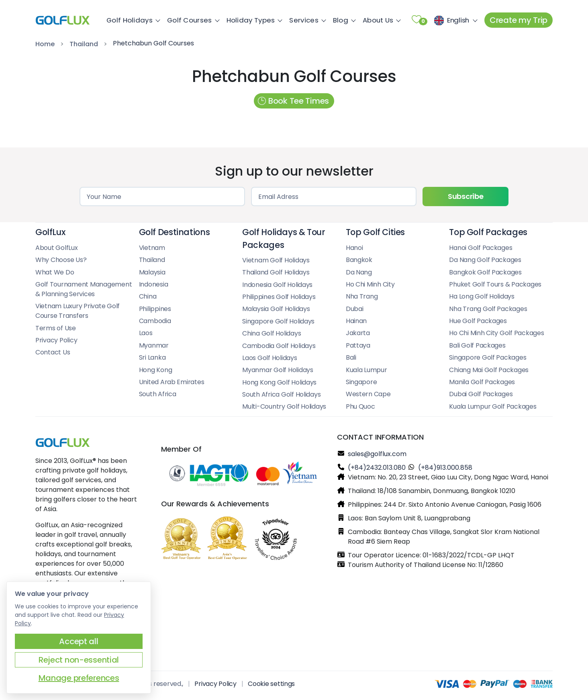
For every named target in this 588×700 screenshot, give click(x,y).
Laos (146, 333)
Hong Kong (156, 370)
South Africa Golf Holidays (281, 394)
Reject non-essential (79, 660)
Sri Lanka (152, 357)
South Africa (158, 394)
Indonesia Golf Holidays (277, 285)
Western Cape (368, 394)
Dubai (355, 309)
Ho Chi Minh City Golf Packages (496, 333)
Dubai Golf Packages (481, 394)
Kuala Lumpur (366, 370)
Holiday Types (253, 20)
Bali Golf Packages (477, 345)
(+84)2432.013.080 (377, 468)
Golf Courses (192, 20)
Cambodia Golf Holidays (279, 346)
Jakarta (358, 333)
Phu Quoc (360, 406)
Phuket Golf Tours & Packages (495, 284)
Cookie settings (271, 684)
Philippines (155, 309)
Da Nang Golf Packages (485, 260)
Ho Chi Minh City (370, 284)
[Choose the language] (454, 20)
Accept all (79, 641)
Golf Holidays (132, 20)
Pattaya (358, 345)
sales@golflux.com (377, 454)
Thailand (84, 44)
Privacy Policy (56, 340)
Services (306, 20)
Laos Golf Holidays (269, 358)
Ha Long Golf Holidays (482, 296)
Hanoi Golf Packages (481, 248)
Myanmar (154, 345)
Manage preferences (79, 678)
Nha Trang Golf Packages (488, 309)
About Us (380, 20)
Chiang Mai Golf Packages (489, 370)
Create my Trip (519, 20)
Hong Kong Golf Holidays (279, 382)
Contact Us (53, 352)
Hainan (356, 321)
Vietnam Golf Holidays (276, 260)
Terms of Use (56, 328)
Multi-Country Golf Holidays (284, 406)
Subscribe (465, 196)
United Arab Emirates (172, 382)
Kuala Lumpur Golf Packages (493, 406)
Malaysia (152, 272)
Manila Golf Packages (482, 382)
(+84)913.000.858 (445, 468)
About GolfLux (57, 248)
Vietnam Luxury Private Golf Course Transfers (78, 311)
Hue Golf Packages (478, 321)
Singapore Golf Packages (488, 357)
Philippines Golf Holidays (279, 297)
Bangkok (359, 260)
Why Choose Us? (61, 260)
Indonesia (154, 284)
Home (45, 44)
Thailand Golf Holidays (276, 272)
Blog (343, 20)
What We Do (55, 272)
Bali (351, 357)
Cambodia (155, 321)
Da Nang (359, 272)
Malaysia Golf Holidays (276, 309)
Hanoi (354, 248)
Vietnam (152, 248)
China (148, 296)
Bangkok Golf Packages (485, 272)
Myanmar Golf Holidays (278, 370)
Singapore (361, 382)
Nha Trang (362, 296)
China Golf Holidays (272, 333)
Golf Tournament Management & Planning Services (84, 289)
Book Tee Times (293, 101)
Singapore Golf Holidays (278, 321)
